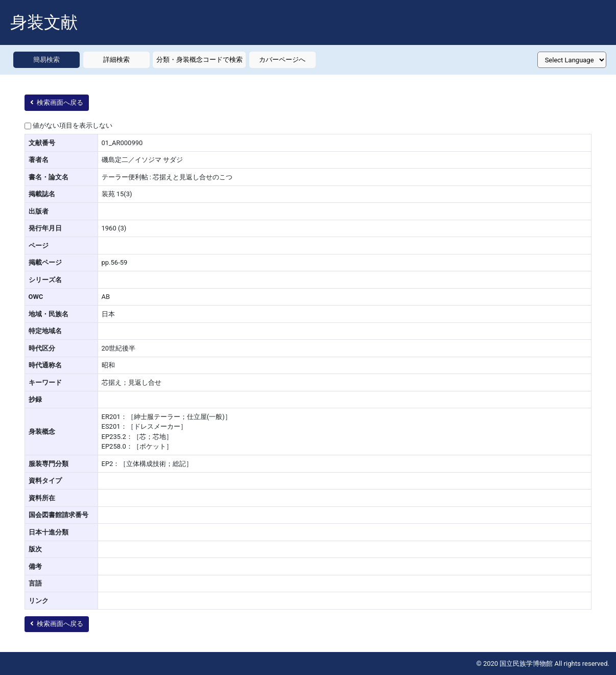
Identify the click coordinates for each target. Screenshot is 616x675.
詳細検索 (116, 60)
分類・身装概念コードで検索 (199, 60)
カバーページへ (282, 60)
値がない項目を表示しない (73, 125)
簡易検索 (46, 60)
